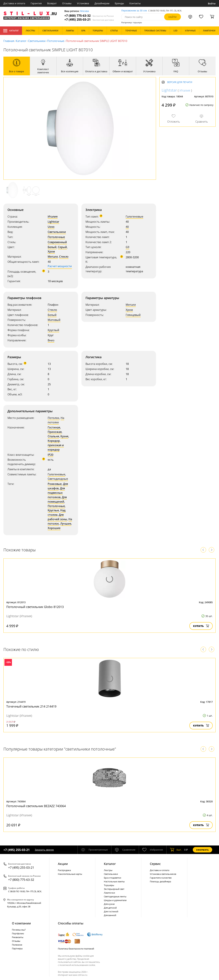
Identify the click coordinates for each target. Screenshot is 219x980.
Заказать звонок (44, 850)
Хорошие (54, 528)
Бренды (119, 3)
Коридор (54, 441)
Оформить (202, 850)
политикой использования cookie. (77, 965)
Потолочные (56, 41)
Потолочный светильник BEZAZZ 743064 (36, 806)
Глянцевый (133, 315)
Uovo (51, 227)
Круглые (53, 510)
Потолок (53, 418)
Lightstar (53, 222)
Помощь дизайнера (160, 881)
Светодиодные (58, 479)
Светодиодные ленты (115, 896)
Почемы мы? (19, 930)
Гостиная (54, 427)
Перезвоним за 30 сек (134, 11)
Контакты (135, 3)
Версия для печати (180, 82)
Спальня (53, 436)
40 (127, 227)
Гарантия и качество (161, 878)
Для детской (110, 908)
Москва (85, 11)
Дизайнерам (102, 3)
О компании (21, 923)
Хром (51, 251)
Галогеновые (134, 217)
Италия (53, 217)
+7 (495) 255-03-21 (89, 20)
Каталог (11, 31)
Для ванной (110, 915)
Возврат (52, 3)
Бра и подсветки (112, 878)
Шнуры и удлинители (115, 900)
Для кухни (109, 904)
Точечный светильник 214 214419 (31, 706)
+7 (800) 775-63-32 (89, 16)
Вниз (51, 340)
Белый (52, 247)
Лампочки (109, 893)
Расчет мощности (60, 266)
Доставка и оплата (14, 3)
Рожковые (55, 484)
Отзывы (67, 3)
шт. (176, 850)
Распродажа (64, 870)
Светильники (37, 41)
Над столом (57, 513)
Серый (62, 247)
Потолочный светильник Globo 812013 (35, 607)
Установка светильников (163, 874)
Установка (83, 3)
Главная (9, 41)
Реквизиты (18, 937)
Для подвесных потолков (56, 493)
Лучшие (66, 524)
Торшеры (109, 885)
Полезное (17, 945)
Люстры (108, 870)
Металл (53, 257)
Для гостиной (111, 911)
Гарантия (36, 3)
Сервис (155, 864)
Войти (212, 3)
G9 (127, 247)
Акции (63, 864)
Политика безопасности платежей (76, 949)
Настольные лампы (114, 881)
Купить (201, 626)
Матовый (54, 320)
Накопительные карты (70, 874)
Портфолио (18, 933)
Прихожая (55, 432)
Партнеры (17, 948)
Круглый (53, 330)
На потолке (56, 420)
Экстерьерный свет (114, 889)
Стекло (64, 257)
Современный (57, 242)
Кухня (64, 436)
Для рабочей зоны (57, 517)
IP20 (50, 455)
